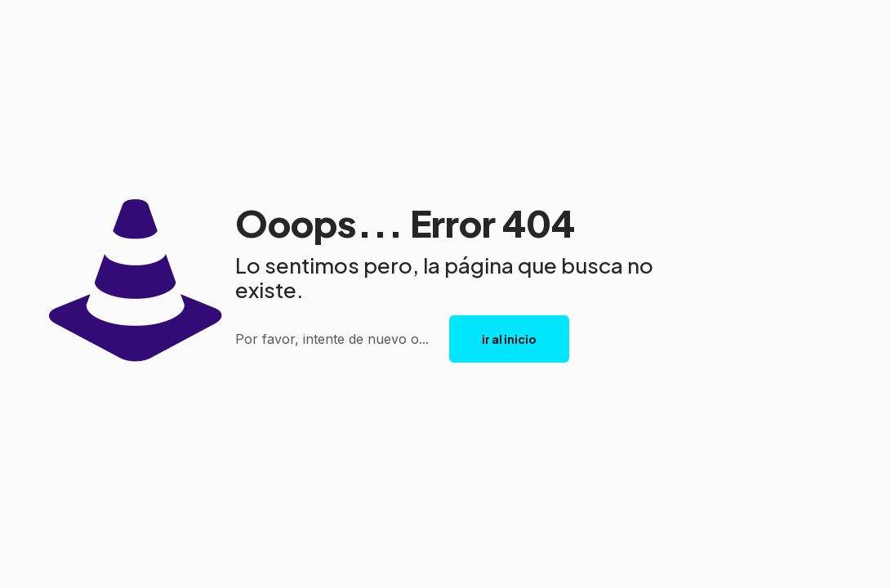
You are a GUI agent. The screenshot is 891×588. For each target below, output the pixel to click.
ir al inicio (509, 339)
